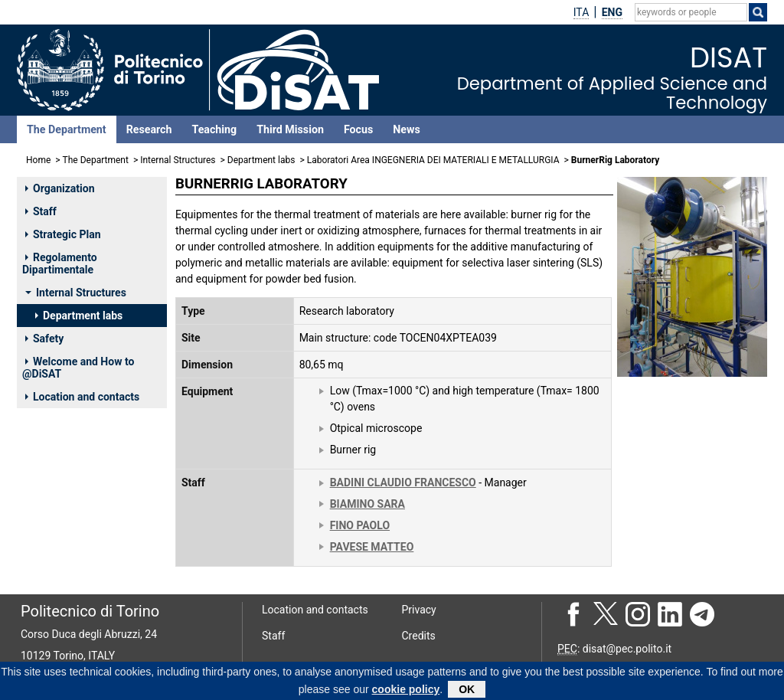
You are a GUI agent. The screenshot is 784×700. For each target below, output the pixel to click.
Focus (358, 129)
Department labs (261, 160)
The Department (67, 129)
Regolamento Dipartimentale (60, 263)
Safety (44, 339)
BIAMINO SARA (367, 504)
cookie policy (406, 692)
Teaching (214, 129)
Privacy (419, 610)
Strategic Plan (63, 234)
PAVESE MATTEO (372, 547)
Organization (60, 188)
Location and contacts (82, 397)
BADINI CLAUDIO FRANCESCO (403, 482)
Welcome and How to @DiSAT (78, 368)
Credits (419, 636)
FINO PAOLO (360, 525)
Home (38, 160)
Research (149, 129)
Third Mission (290, 129)
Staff (41, 211)
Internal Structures (178, 160)
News (406, 129)
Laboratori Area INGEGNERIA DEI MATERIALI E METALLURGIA (433, 160)
